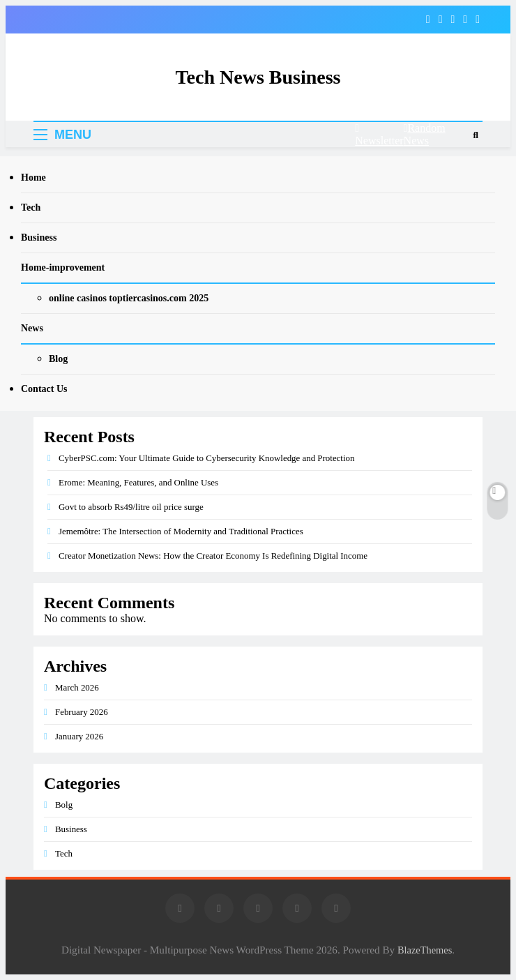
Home (33, 178)
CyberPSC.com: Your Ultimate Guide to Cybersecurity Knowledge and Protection (206, 458)
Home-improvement (63, 267)
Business (39, 238)
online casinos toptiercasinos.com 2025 (129, 298)
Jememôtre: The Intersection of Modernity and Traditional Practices (181, 531)
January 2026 (79, 736)
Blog (58, 359)
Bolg (64, 805)
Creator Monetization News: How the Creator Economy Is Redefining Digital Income (213, 556)
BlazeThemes (425, 950)
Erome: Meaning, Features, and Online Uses (138, 482)
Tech (31, 208)
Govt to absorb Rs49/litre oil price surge (131, 507)
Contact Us (44, 389)
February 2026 (82, 712)
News (32, 328)
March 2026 (77, 687)
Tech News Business (258, 77)
